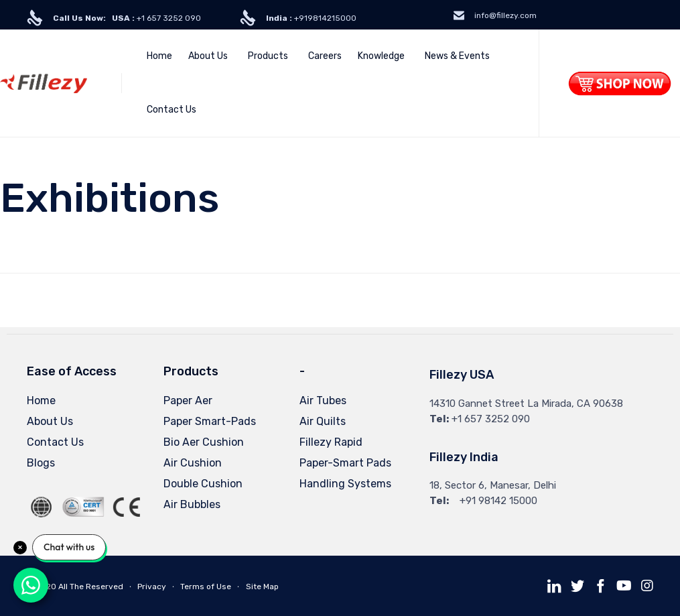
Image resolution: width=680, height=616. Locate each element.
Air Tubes (323, 401)
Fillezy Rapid (331, 442)
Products (268, 56)
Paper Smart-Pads (210, 421)
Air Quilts (323, 421)
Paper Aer (188, 401)
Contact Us (172, 110)
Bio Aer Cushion (204, 442)
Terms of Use (206, 587)
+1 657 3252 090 (127, 18)
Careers (325, 56)
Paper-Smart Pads (345, 463)
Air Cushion (193, 463)
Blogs (41, 463)
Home (159, 56)
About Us (208, 56)
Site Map (262, 587)
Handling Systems (345, 484)
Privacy (152, 587)
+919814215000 (311, 18)
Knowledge (381, 56)
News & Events (457, 56)
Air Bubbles (192, 504)
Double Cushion (203, 484)
